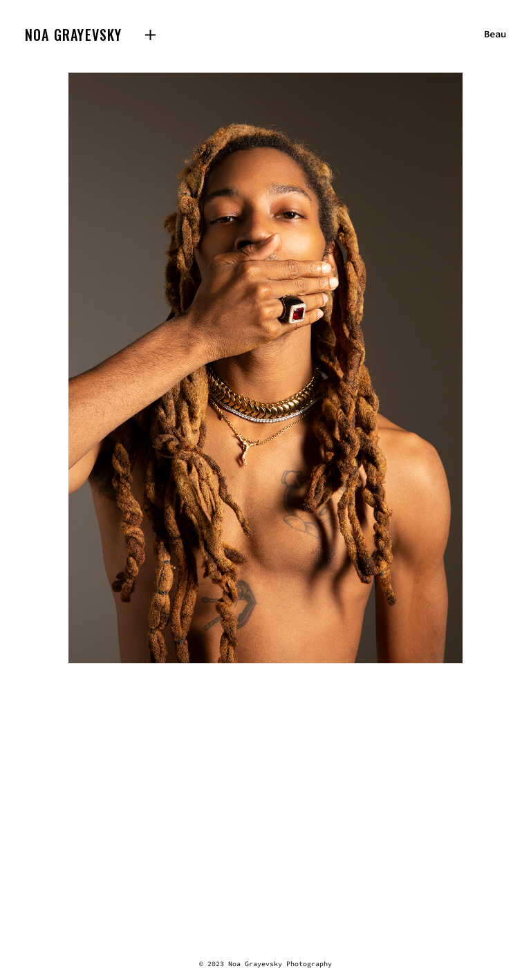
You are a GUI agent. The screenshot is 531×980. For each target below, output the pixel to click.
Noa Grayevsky (74, 35)
